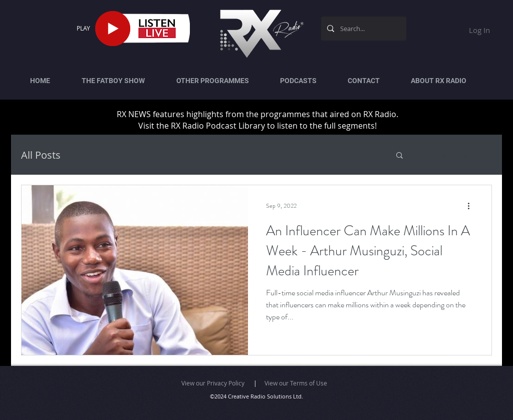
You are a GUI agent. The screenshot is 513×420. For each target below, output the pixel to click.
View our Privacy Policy (213, 383)
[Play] (113, 29)
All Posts (41, 155)
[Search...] (363, 29)
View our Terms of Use (296, 383)
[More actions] (472, 206)
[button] (400, 156)
